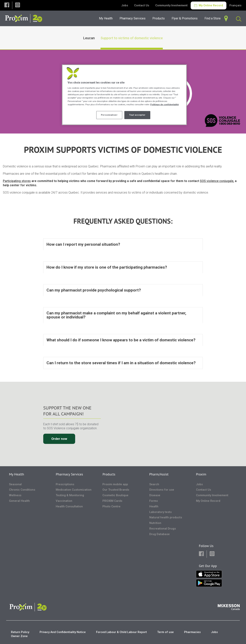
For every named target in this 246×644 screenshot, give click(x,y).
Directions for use (162, 490)
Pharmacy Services (69, 474)
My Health (17, 474)
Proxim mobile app (115, 484)
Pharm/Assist (159, 474)
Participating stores (17, 181)
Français (235, 5)
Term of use (165, 632)
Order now (59, 439)
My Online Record (209, 5)
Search (154, 484)
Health (154, 506)
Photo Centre (111, 506)
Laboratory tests (160, 512)
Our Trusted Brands (116, 490)
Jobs (125, 5)
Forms (154, 501)
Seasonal (15, 484)
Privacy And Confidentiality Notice (63, 632)
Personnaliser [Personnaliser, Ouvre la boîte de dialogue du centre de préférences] (109, 115)
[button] (7, 5)
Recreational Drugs (163, 529)
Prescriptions (65, 484)
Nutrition (155, 523)
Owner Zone (19, 636)
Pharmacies (192, 632)
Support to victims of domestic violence (132, 38)
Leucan (89, 38)
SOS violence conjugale (217, 181)
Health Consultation (69, 506)
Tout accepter (137, 115)
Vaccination (64, 501)
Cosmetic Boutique (115, 495)
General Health (19, 501)
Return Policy (20, 632)
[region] (124, 95)
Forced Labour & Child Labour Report (121, 632)
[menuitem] (134, 18)
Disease (155, 495)
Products (109, 474)
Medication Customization (74, 490)
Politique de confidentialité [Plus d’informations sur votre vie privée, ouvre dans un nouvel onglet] (165, 104)
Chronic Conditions (22, 490)
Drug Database (160, 534)
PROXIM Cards (112, 501)
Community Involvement (171, 5)
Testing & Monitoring (70, 495)
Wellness (15, 495)
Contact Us (142, 5)
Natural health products (166, 518)
